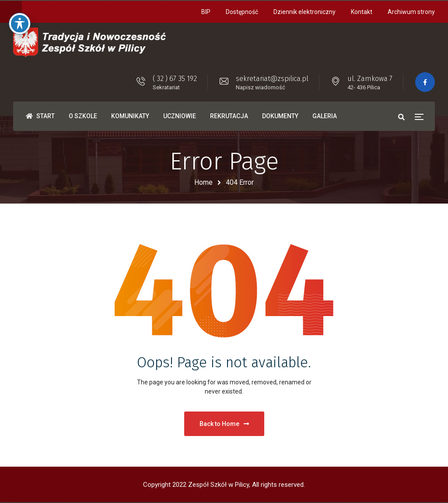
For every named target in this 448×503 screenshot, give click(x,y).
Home (203, 182)
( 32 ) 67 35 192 (175, 79)
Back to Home (224, 424)
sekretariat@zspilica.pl (272, 79)
